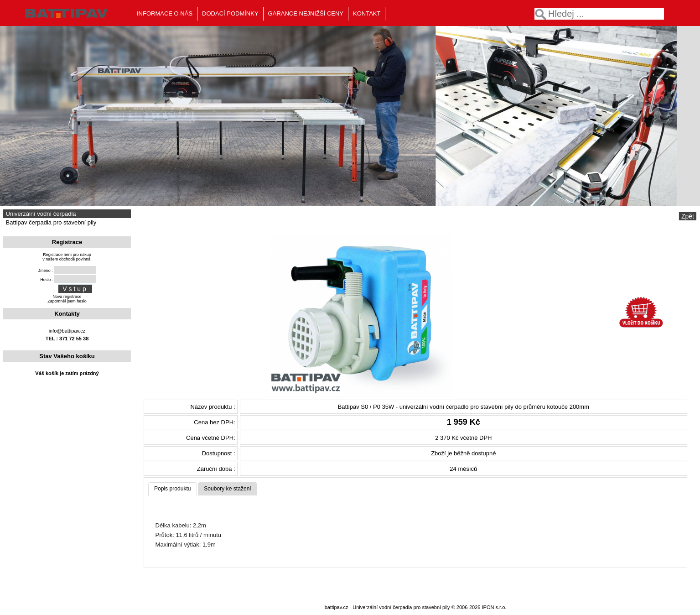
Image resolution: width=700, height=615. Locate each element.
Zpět (688, 216)
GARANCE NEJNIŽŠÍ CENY (306, 13)
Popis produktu (173, 489)
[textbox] (599, 14)
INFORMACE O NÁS (165, 13)
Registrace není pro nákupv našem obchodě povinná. (67, 257)
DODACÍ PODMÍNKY (230, 13)
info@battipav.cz (67, 331)
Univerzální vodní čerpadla (40, 214)
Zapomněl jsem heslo (67, 301)
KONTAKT (367, 13)
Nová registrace (67, 297)
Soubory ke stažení (228, 489)
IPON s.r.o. (494, 607)
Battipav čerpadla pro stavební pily (50, 222)
